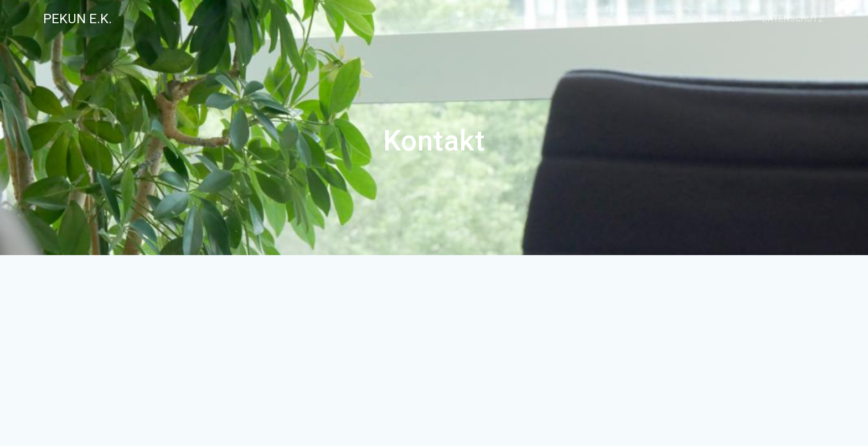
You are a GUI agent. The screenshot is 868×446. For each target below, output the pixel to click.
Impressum (719, 19)
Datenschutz (793, 19)
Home (663, 19)
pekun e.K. (77, 19)
